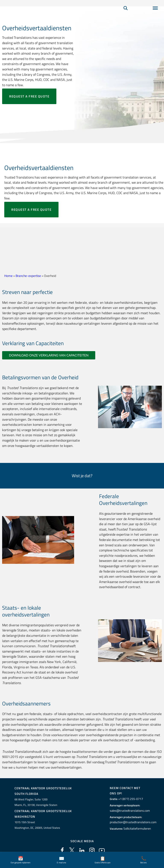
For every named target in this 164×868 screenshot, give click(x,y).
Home (8, 276)
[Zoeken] (126, 14)
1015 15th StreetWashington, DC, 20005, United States (37, 824)
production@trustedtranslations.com (132, 822)
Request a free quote (29, 96)
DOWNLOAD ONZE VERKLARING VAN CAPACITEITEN (49, 355)
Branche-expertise (28, 276)
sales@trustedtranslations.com (129, 811)
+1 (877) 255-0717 (129, 799)
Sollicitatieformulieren (137, 828)
